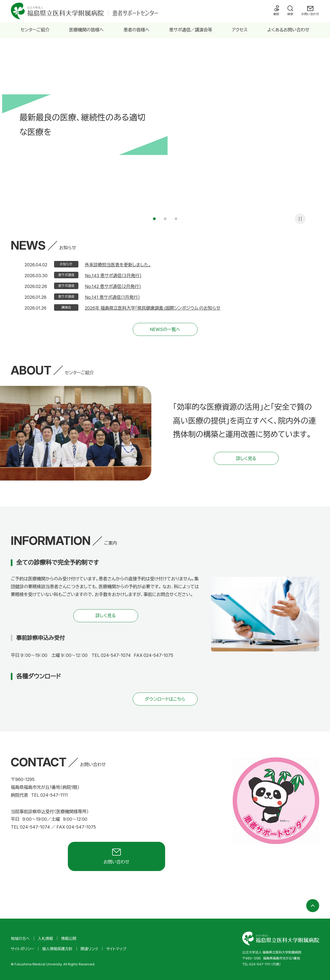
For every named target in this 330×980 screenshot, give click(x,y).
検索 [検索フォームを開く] (290, 14)
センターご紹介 (35, 30)
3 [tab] (176, 219)
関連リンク (89, 949)
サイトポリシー (22, 949)
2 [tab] (165, 219)
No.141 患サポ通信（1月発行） (112, 297)
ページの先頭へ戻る (313, 906)
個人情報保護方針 (57, 949)
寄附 (276, 14)
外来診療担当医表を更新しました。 (118, 265)
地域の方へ (20, 938)
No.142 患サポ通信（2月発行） (113, 286)
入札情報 (45, 938)
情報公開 (69, 938)
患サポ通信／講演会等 (191, 30)
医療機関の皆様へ (86, 30)
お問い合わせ (310, 14)
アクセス (240, 30)
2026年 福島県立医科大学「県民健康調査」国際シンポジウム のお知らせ (153, 308)
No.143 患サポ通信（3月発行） (113, 276)
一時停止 (300, 219)
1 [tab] (154, 219)
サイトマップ (116, 949)
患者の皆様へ (136, 30)
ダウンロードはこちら (165, 699)
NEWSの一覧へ (165, 329)
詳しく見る (246, 458)
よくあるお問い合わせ (288, 30)
